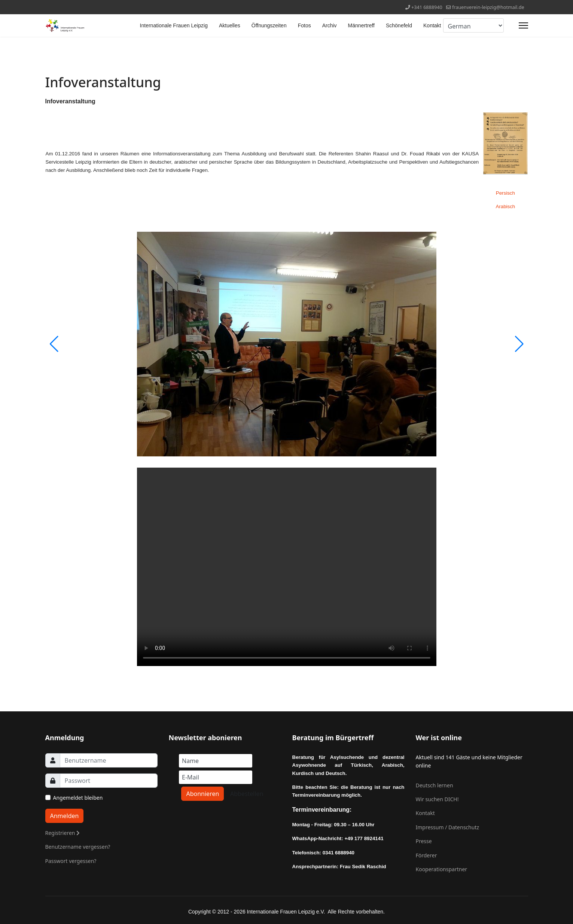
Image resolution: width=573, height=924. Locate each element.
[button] (519, 344)
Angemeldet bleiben (78, 798)
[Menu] (523, 25)
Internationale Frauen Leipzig (174, 25)
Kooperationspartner (442, 869)
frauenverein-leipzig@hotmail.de (488, 7)
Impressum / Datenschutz (448, 827)
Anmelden (65, 816)
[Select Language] (473, 25)
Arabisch (505, 206)
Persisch (505, 193)
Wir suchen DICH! (437, 799)
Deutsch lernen (435, 785)
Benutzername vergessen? (78, 847)
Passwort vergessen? (71, 861)
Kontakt (432, 25)
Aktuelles (230, 25)
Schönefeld (399, 25)
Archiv (330, 25)
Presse (424, 841)
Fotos (304, 25)
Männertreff (361, 25)
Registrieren (63, 833)
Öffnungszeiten (269, 25)
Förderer (426, 855)
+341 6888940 (427, 7)
